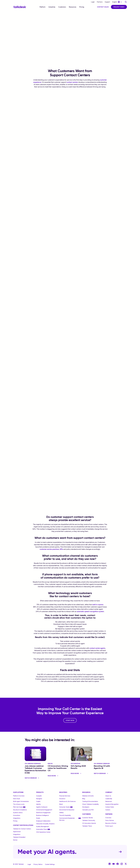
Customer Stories (88, 818)
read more (53, 776)
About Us (108, 796)
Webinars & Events (88, 796)
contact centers (72, 82)
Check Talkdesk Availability (91, 804)
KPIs (61, 549)
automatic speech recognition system (90, 611)
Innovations (17, 815)
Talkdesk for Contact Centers (22, 829)
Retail (61, 804)
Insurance (62, 799)
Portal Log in (109, 826)
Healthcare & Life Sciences (67, 801)
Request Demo (119, 7)
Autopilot (39, 796)
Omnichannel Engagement (44, 810)
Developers (86, 807)
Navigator (39, 799)
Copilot (38, 801)
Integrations (17, 818)
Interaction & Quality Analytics (45, 824)
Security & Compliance (20, 810)
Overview (108, 818)
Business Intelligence (42, 815)
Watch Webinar (32, 778)
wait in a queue (98, 605)
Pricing (82, 7)
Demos (15, 840)
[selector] (42, 7)
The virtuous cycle (19, 804)
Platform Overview (19, 796)
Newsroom (109, 801)
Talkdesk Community (89, 820)
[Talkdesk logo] (20, 7)
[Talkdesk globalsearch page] (126, 2)
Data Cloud (16, 799)
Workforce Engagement (43, 813)
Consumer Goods (64, 807)
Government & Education (67, 810)
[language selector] (117, 2)
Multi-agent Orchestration (21, 801)
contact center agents (97, 648)
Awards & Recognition (112, 804)
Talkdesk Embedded (19, 837)
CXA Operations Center (43, 832)
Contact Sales (103, 7)
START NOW (70, 720)
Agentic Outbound (42, 807)
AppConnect (17, 832)
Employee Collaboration (43, 821)
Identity (38, 804)
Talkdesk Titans (87, 826)
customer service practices (49, 549)
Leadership (109, 799)
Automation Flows (42, 829)
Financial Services (65, 796)
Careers (108, 810)
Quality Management (43, 826)
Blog (84, 799)
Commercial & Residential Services (67, 819)
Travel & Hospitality (65, 815)
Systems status (18, 813)
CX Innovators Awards (89, 823)
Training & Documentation (90, 801)
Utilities (61, 813)
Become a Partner (111, 823)
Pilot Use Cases (18, 807)
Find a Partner (110, 820)
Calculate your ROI (88, 810)
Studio (38, 818)
